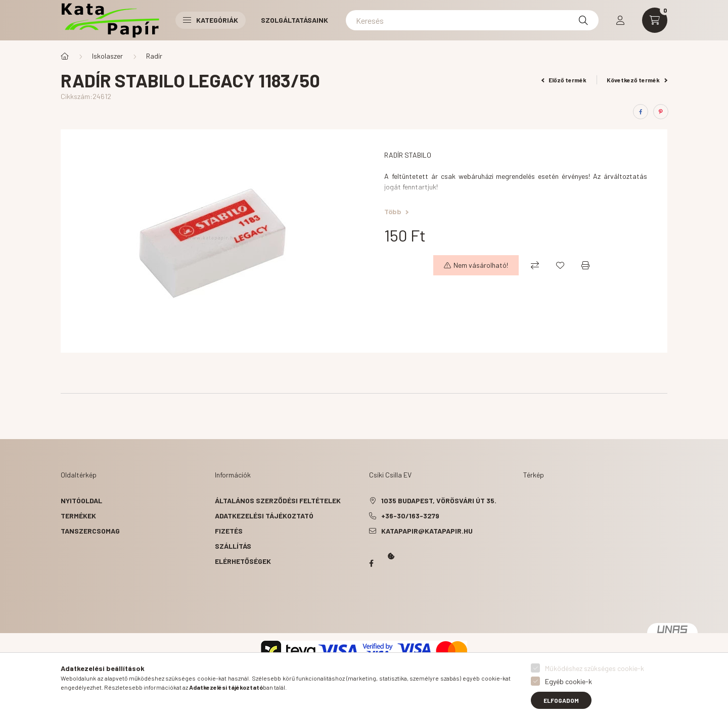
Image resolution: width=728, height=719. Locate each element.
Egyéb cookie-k (568, 681)
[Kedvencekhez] (560, 265)
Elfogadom (561, 700)
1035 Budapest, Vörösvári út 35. (439, 500)
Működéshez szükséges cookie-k (595, 668)
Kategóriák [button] (211, 20)
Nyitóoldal (81, 500)
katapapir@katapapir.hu (427, 531)
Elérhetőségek (243, 561)
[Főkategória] (65, 56)
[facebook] (641, 112)
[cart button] (655, 20)
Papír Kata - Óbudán (371, 563)
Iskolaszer (107, 56)
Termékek (78, 516)
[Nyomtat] (585, 265)
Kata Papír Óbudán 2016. (371, 603)
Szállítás (233, 546)
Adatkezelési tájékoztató (264, 516)
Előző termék (564, 80)
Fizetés (229, 531)
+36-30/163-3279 (410, 516)
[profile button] (620, 20)
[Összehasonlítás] (535, 265)
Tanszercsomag (90, 531)
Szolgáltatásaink (294, 20)
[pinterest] (661, 112)
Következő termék (637, 80)
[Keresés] (472, 20)
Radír (154, 56)
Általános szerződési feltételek (278, 500)
